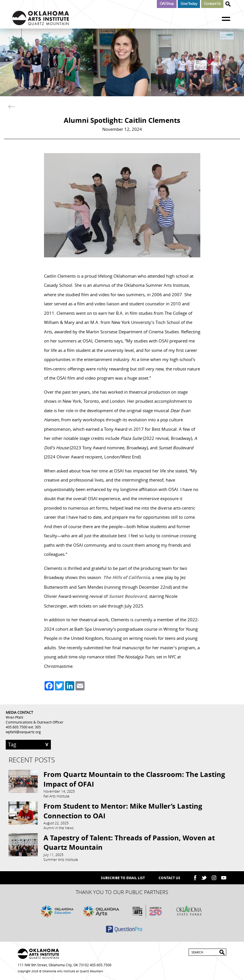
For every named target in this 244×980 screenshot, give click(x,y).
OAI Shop (167, 3)
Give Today (189, 3)
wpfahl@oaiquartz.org (23, 732)
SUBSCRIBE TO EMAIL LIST (123, 878)
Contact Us (212, 3)
